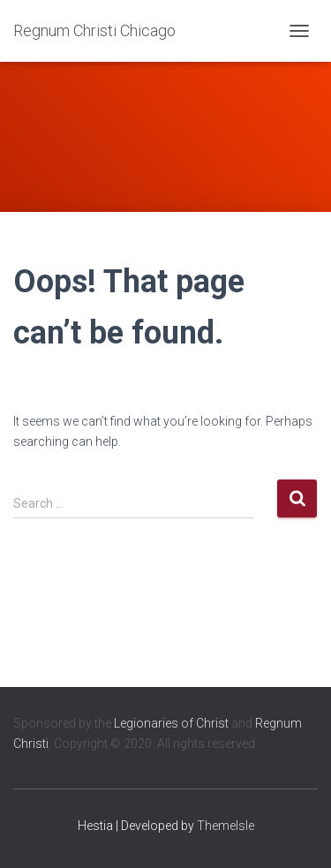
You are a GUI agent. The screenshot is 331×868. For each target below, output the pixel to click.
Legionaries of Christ (171, 723)
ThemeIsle (226, 826)
